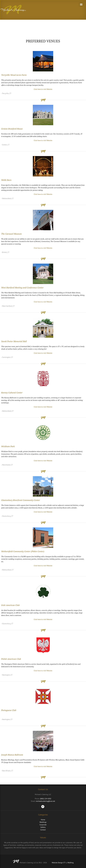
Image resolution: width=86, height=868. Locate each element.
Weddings (43, 822)
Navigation (81, 5)
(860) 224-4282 (46, 799)
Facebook (43, 807)
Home (43, 820)
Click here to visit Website (43, 89)
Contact (43, 830)
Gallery (43, 827)
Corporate (43, 825)
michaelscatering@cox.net (45, 801)
